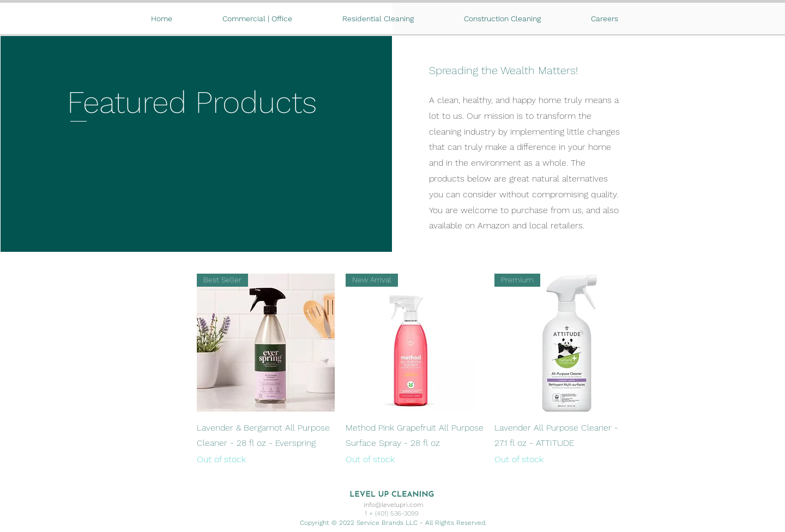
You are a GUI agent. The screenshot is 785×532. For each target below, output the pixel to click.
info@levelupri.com (394, 505)
